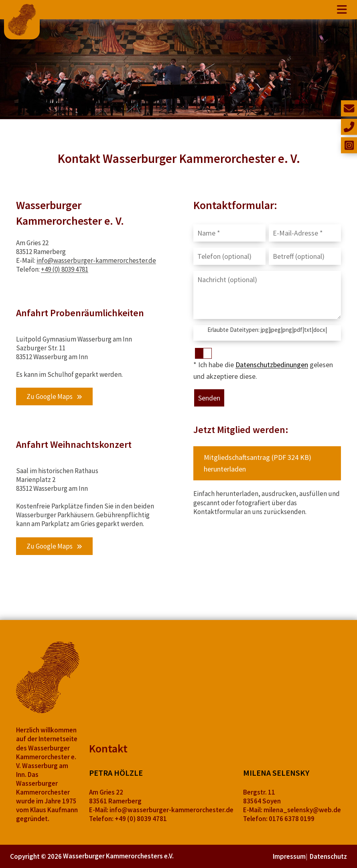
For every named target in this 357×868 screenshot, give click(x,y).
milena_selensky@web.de (302, 810)
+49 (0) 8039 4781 (65, 269)
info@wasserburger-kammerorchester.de (96, 260)
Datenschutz (328, 856)
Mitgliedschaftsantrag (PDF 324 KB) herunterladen (258, 463)
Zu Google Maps (50, 396)
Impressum (289, 856)
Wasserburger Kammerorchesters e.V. (118, 856)
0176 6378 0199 (292, 819)
